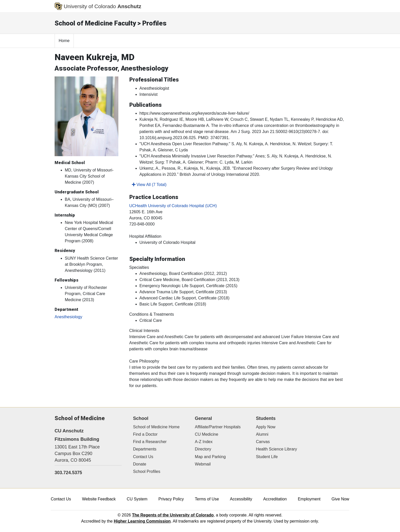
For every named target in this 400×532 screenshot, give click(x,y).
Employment (309, 499)
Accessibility (241, 499)
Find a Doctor (145, 434)
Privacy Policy (171, 499)
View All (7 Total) (149, 185)
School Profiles (147, 471)
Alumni (262, 434)
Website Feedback (99, 499)
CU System (137, 499)
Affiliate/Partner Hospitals (218, 427)
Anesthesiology (68, 317)
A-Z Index (204, 442)
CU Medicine (207, 434)
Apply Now (266, 427)
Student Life (267, 457)
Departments (145, 449)
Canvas (263, 442)
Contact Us (143, 457)
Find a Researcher (150, 442)
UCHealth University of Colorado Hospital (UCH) (173, 206)
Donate (140, 464)
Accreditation (275, 499)
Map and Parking (210, 457)
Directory (203, 449)
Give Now (340, 499)
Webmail (203, 464)
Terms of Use (207, 499)
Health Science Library (276, 449)
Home (64, 41)
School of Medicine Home (156, 427)
